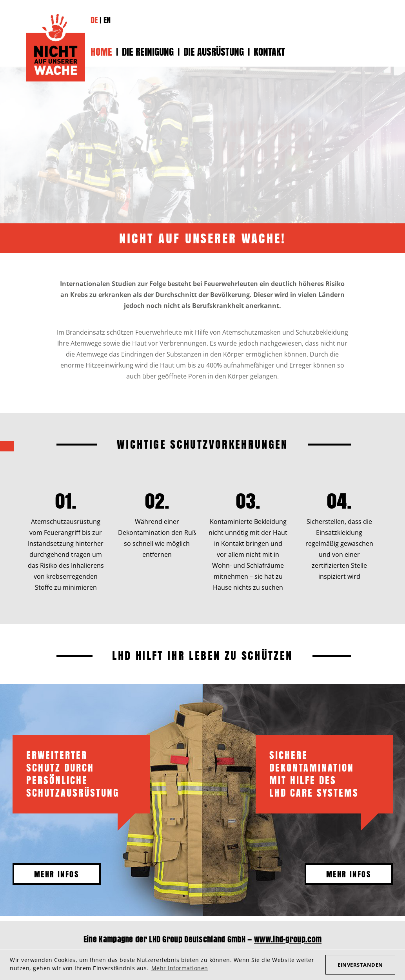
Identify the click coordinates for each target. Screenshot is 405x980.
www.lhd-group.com (288, 939)
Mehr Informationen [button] (180, 968)
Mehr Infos (56, 874)
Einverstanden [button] (360, 965)
